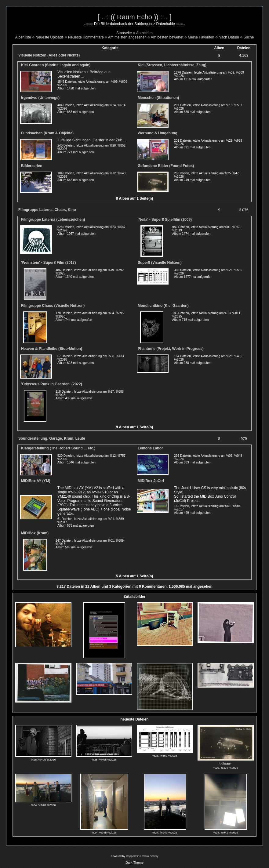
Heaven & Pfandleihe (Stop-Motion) (52, 349)
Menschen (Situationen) (158, 98)
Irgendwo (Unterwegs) (40, 98)
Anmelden (144, 33)
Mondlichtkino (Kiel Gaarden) (163, 306)
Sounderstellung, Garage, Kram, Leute (52, 438)
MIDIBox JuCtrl (151, 481)
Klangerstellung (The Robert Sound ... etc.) (58, 448)
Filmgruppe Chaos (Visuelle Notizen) (53, 306)
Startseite (124, 33)
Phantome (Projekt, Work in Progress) (171, 349)
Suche (249, 37)
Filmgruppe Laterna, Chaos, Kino (47, 210)
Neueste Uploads (49, 37)
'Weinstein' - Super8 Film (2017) (49, 263)
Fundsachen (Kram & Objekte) (47, 133)
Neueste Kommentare (86, 37)
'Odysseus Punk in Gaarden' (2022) (52, 384)
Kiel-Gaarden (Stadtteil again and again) (56, 65)
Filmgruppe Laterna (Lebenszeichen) (53, 220)
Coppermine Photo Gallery (142, 856)
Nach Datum (229, 37)
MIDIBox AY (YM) (36, 481)
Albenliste (23, 37)
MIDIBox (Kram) (35, 533)
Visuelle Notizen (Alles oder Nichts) (49, 55)
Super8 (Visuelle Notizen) (160, 263)
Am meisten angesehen (127, 37)
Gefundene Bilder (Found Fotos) (166, 166)
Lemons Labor (150, 448)
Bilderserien (32, 166)
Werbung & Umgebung (158, 133)
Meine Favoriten (201, 37)
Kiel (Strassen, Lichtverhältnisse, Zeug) (172, 65)
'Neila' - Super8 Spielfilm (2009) (165, 220)
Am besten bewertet (167, 37)
